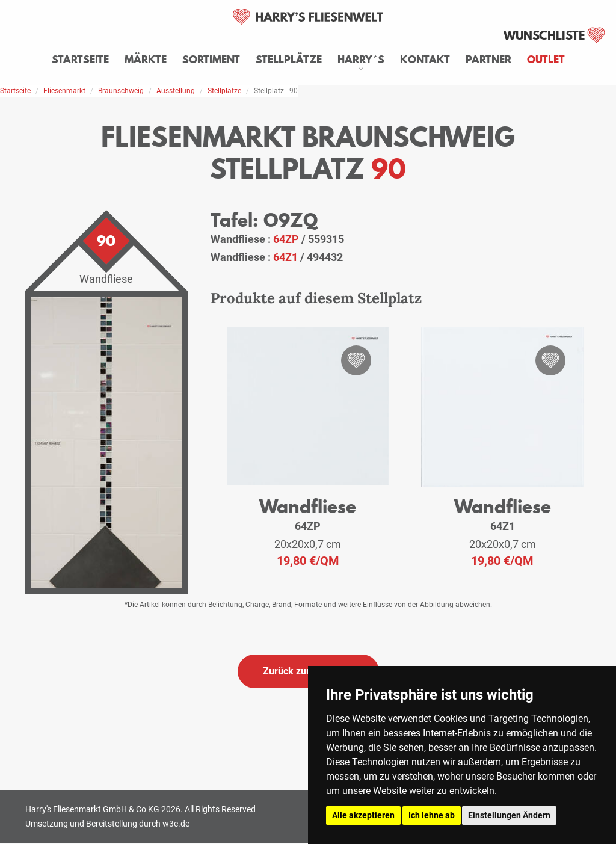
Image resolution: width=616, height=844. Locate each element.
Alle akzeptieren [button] (363, 815)
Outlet (546, 60)
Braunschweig (121, 91)
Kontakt (425, 60)
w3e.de (176, 824)
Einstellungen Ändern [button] (509, 815)
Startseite (80, 60)
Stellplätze (289, 60)
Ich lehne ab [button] (432, 815)
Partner (488, 60)
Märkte (146, 60)
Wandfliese (308, 506)
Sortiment (211, 60)
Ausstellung (176, 91)
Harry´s (361, 60)
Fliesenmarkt (64, 91)
